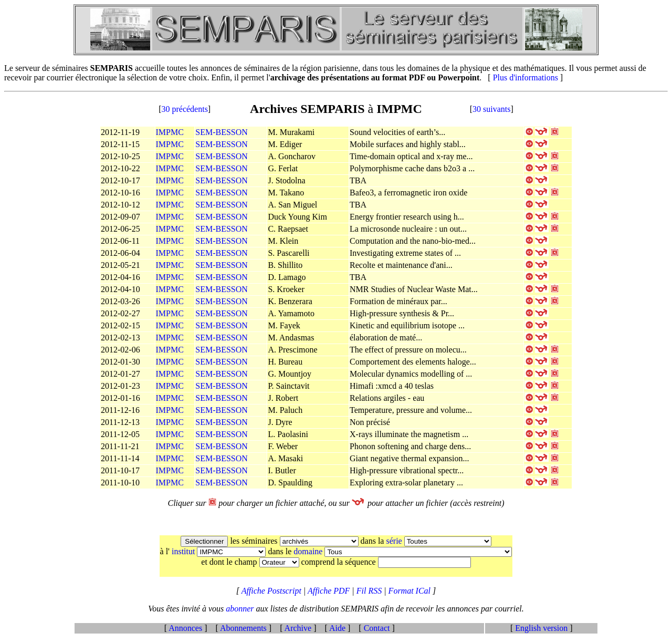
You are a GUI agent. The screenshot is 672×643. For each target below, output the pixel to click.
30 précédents (184, 109)
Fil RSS (370, 591)
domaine (309, 551)
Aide (338, 628)
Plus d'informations (526, 77)
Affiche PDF (330, 591)
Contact (377, 628)
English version (541, 628)
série (395, 541)
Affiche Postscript (272, 591)
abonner (241, 609)
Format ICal (409, 591)
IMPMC (170, 132)
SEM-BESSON (222, 132)
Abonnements (244, 628)
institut (184, 551)
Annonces (186, 628)
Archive (298, 628)
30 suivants (491, 109)
